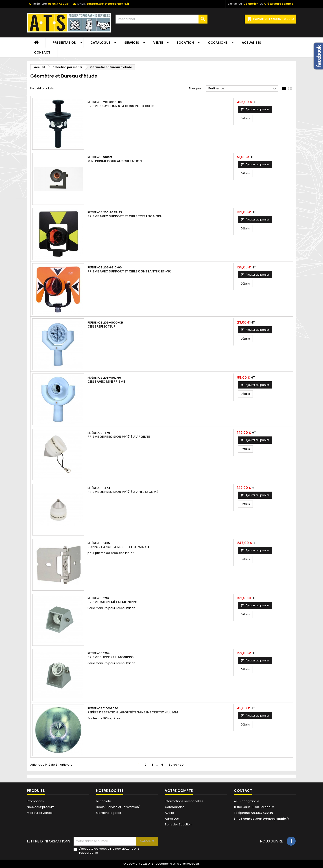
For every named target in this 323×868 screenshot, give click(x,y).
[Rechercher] (161, 19)
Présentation (64, 43)
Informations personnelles (184, 801)
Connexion (251, 4)
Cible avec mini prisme (106, 382)
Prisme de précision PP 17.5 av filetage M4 (123, 492)
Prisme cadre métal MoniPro (112, 602)
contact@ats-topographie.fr (108, 4)
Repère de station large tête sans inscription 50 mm (133, 712)
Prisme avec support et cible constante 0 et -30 (129, 271)
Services (132, 43)
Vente (158, 43)
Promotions (35, 801)
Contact (42, 52)
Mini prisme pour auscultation (115, 161)
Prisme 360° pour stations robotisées (121, 106)
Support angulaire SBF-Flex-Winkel (119, 547)
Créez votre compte (279, 4)
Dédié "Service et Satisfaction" (118, 807)
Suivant (177, 765)
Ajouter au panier (255, 109)
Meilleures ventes (40, 813)
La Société (104, 801)
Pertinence (243, 89)
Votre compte (179, 791)
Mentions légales (108, 813)
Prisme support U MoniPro (111, 657)
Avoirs (169, 813)
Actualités (251, 43)
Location (185, 43)
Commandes (175, 807)
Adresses (172, 819)
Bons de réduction (178, 824)
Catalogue (100, 43)
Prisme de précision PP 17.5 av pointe (119, 437)
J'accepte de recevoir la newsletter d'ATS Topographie (109, 851)
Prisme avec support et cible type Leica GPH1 (125, 216)
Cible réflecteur (101, 326)
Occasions (218, 43)
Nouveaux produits (41, 807)
